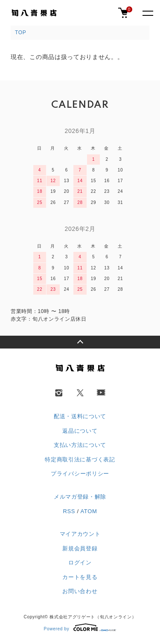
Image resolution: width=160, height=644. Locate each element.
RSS (69, 511)
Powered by (80, 627)
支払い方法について (80, 445)
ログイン (80, 563)
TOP (21, 32)
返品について (80, 431)
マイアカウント (80, 534)
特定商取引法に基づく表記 (80, 459)
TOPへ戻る (80, 342)
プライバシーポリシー (80, 474)
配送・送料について (80, 416)
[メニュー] (147, 13)
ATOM (89, 511)
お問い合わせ (80, 591)
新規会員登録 (80, 548)
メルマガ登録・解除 (80, 497)
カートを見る (80, 577)
